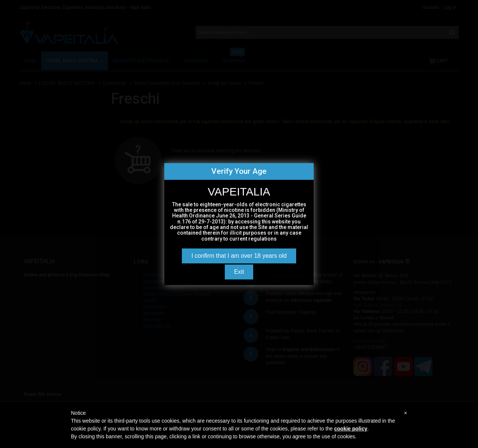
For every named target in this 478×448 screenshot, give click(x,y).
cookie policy (351, 429)
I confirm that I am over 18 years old (239, 256)
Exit (239, 272)
